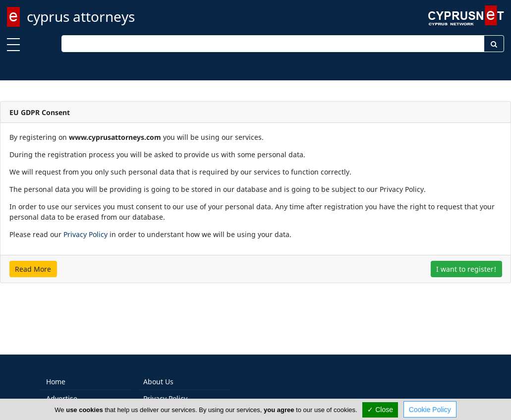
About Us (158, 371)
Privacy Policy (85, 234)
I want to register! (466, 269)
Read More (33, 269)
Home (56, 371)
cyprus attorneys (81, 16)
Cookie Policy (430, 410)
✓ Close (380, 410)
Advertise (62, 388)
